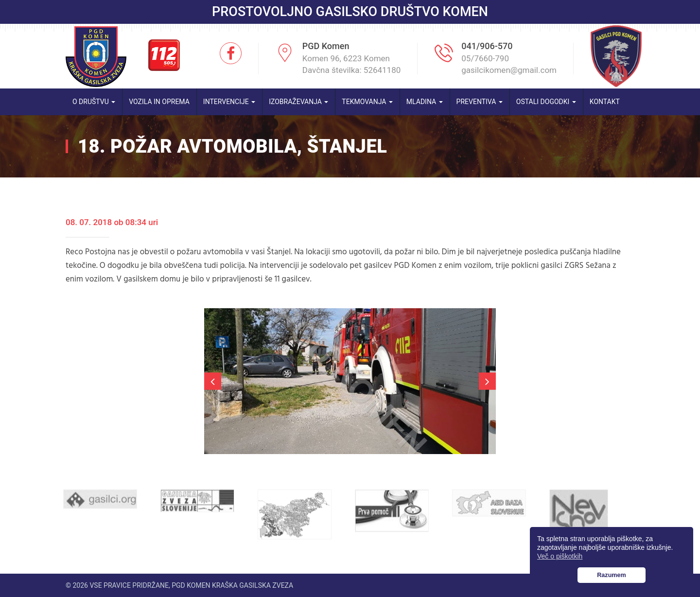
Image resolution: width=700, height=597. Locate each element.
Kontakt (605, 102)
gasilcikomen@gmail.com (509, 70)
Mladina (425, 102)
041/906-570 (487, 46)
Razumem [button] (612, 575)
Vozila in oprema (159, 102)
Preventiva (480, 102)
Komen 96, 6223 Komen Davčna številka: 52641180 (352, 64)
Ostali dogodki (546, 102)
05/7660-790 (485, 58)
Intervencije (229, 102)
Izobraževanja (298, 102)
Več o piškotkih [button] (560, 556)
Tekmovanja (367, 102)
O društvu (94, 102)
